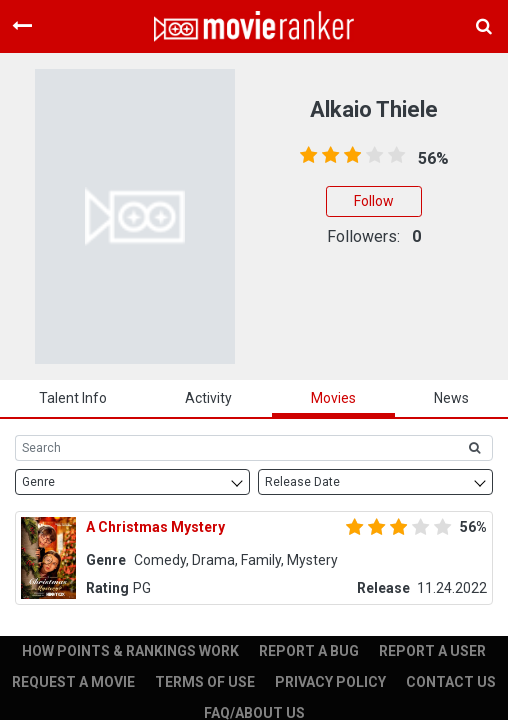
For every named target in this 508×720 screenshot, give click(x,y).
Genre (38, 482)
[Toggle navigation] (22, 26)
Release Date (302, 482)
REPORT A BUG (309, 651)
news (451, 398)
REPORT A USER (432, 651)
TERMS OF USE (205, 682)
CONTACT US (451, 682)
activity (208, 398)
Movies (333, 398)
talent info (73, 398)
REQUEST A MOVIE (73, 682)
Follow (374, 201)
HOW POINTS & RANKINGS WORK (130, 651)
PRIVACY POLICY (330, 682)
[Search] (236, 448)
